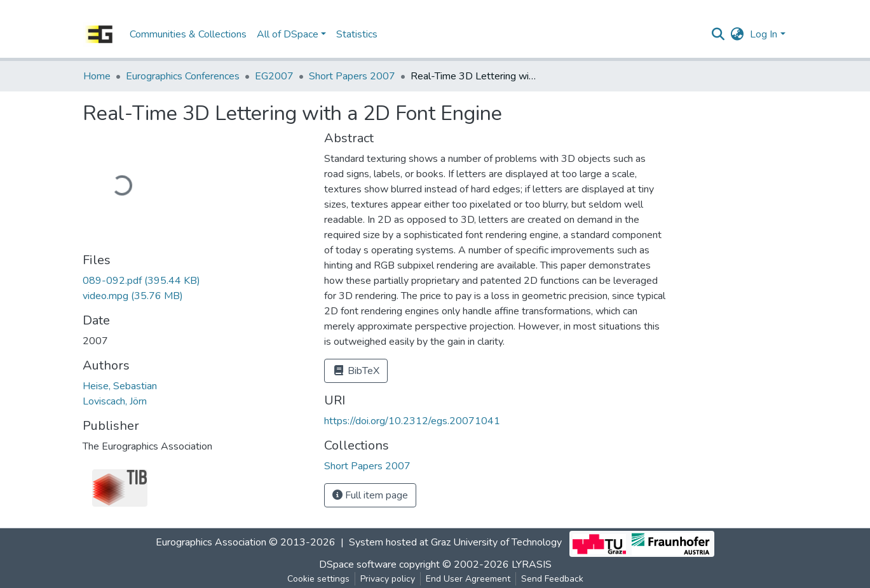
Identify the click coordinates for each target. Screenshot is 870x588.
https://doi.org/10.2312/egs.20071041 (412, 421)
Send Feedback (552, 579)
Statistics (357, 34)
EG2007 (274, 76)
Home (97, 76)
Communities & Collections (188, 34)
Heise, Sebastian (120, 386)
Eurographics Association (211, 543)
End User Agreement (468, 579)
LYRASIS (532, 565)
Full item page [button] (370, 495)
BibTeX (356, 371)
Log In (764, 34)
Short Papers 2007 (352, 76)
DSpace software (358, 565)
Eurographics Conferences (183, 76)
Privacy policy (388, 579)
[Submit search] (718, 34)
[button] (737, 34)
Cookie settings (318, 579)
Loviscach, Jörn (115, 401)
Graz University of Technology (496, 543)
